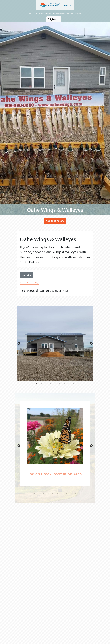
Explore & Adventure (45, 13)
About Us (70, 13)
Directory (78, 13)
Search (54, 19)
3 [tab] (41, 384)
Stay (30, 13)
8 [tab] (64, 384)
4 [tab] (46, 384)
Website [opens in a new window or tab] (27, 275)
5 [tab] (50, 384)
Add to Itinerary (55, 221)
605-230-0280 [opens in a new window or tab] (30, 283)
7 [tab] (60, 384)
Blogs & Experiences (59, 13)
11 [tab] (78, 384)
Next (91, 343)
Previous (19, 343)
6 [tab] (55, 384)
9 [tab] (69, 384)
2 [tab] (37, 384)
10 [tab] (73, 384)
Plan (35, 13)
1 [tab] (32, 384)
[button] (55, 5)
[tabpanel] (55, 343)
